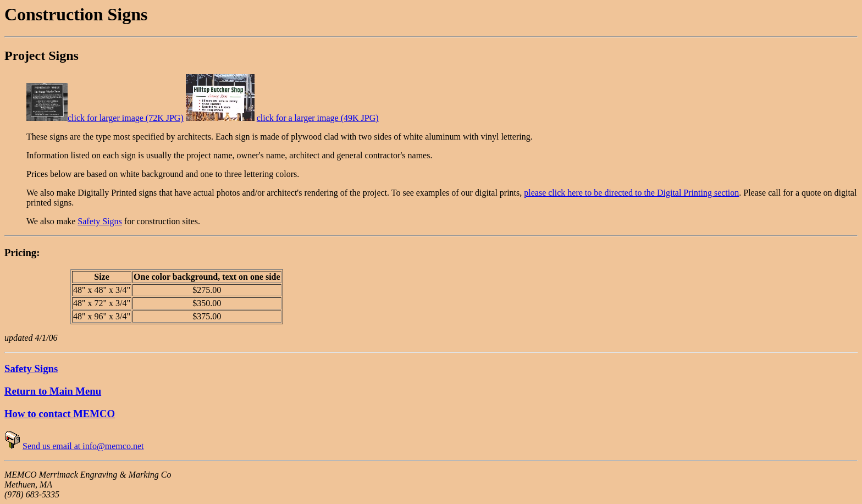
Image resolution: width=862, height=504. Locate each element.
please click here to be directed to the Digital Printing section (631, 193)
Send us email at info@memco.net (83, 446)
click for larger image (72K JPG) (126, 118)
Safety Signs (100, 221)
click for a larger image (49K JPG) (318, 118)
